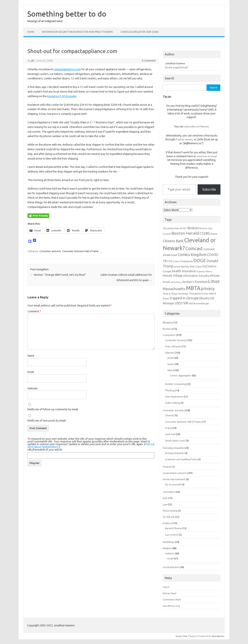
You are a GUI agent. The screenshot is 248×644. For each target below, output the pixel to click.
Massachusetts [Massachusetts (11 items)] (174, 289)
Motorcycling (170, 511)
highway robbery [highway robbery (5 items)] (204, 271)
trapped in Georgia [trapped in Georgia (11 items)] (184, 298)
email (170, 358)
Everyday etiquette (173, 448)
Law (165, 504)
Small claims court (175, 440)
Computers (169, 335)
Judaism (170, 553)
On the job (169, 517)
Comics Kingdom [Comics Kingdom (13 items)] (192, 255)
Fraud (168, 428)
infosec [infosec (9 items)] (215, 276)
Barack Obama (173, 528)
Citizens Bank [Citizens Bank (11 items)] (173, 241)
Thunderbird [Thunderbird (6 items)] (196, 294)
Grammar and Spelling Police (181, 459)
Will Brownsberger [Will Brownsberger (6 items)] (199, 303)
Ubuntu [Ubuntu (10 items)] (204, 298)
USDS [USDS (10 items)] (179, 303)
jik (33, 61)
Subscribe (209, 189)
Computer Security (176, 340)
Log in (166, 587)
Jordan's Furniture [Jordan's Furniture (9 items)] (195, 282)
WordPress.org (171, 606)
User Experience (174, 397)
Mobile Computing (175, 384)
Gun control (172, 535)
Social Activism (171, 567)
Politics (167, 523)
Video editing (173, 403)
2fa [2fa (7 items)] (165, 228)
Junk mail (170, 434)
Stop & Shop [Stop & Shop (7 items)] (170, 294)
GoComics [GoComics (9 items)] (209, 266)
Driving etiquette (174, 453)
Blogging (168, 322)
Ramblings (169, 542)
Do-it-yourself (173, 484)
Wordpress (218, 636)
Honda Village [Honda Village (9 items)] (173, 276)
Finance (167, 467)
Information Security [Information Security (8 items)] (196, 276)
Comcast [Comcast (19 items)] (194, 248)
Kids (165, 498)
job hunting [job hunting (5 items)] (176, 282)
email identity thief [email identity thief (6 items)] (184, 266)
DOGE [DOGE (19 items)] (200, 260)
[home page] (172, 67)
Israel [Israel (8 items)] (166, 282)
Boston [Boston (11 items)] (193, 228)
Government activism (175, 473)
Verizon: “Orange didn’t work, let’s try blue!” (58, 275)
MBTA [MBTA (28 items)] (193, 288)
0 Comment (149, 61)
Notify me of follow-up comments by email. (53, 409)
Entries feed (170, 593)
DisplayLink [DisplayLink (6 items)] (187, 261)
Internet (170, 353)
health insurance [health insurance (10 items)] (184, 271)
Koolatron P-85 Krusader (62, 96)
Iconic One (182, 636)
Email (31, 372)
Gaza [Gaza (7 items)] (198, 266)
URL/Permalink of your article (45, 450)
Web (170, 370)
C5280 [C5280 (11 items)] (205, 233)
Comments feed (172, 599)
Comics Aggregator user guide (140, 32)
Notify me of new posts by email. (47, 421)
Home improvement (174, 479)
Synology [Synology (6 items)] (183, 294)
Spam (171, 364)
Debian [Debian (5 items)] (177, 261)
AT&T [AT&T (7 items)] (183, 228)
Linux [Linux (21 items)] (214, 281)
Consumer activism (50, 251)
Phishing (170, 390)
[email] (184, 67)
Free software (173, 346)
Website (33, 388)
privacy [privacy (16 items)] (208, 289)
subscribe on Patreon (196, 126)
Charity (169, 415)
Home (31, 32)
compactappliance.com (67, 69)
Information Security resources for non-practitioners (77, 32)
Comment (34, 311)
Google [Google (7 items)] (167, 271)
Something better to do (67, 14)
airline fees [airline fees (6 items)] (173, 228)
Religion (167, 548)
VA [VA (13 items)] (186, 303)
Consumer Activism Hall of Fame (80, 251)
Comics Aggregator (180, 375)
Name (31, 356)
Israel (170, 558)
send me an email (207, 156)
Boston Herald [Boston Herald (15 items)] (185, 233)
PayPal (180, 139)
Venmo (189, 139)
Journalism (169, 492)
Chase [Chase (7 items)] (214, 234)
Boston (167, 329)
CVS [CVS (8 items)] (170, 261)
